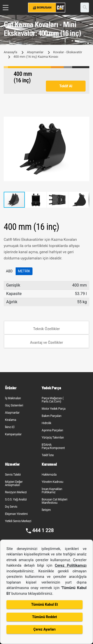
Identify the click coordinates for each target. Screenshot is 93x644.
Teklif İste (48, 455)
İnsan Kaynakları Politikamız (52, 491)
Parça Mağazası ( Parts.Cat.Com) (53, 400)
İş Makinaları (13, 398)
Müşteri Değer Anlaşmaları (14, 483)
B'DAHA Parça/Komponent (53, 446)
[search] (85, 7)
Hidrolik (46, 423)
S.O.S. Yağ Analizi (16, 499)
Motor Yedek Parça (54, 409)
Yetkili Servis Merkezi (18, 521)
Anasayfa (10, 52)
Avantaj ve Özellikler (46, 343)
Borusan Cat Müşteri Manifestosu (54, 501)
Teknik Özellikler (47, 329)
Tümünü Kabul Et (45, 604)
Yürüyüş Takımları (53, 438)
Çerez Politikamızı (71, 565)
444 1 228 (43, 530)
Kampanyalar (13, 434)
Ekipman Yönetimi (16, 514)
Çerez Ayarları (45, 629)
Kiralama (11, 420)
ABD (9, 271)
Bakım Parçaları (51, 416)
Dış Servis (11, 507)
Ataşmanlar (35, 52)
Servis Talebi (13, 475)
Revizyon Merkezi (16, 492)
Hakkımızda (49, 475)
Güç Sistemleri (14, 405)
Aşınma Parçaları (52, 430)
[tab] (46, 328)
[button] (85, 121)
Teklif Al (66, 86)
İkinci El (10, 427)
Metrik (24, 271)
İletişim (46, 510)
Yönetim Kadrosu (52, 482)
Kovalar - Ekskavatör (68, 52)
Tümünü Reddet (44, 617)
